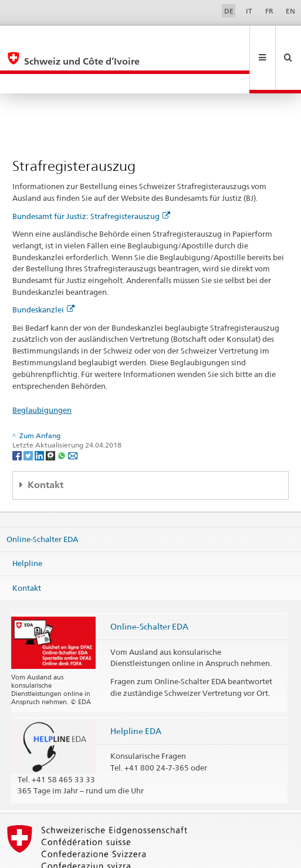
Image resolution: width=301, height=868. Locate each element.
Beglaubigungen (42, 371)
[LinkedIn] (40, 416)
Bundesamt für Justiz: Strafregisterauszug (91, 177)
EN (290, 11)
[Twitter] (29, 416)
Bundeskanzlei (43, 270)
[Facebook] (18, 416)
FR (269, 11)
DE (229, 11)
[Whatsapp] (62, 416)
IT (249, 11)
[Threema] (51, 416)
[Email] (73, 416)
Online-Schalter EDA (42, 499)
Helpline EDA (136, 692)
